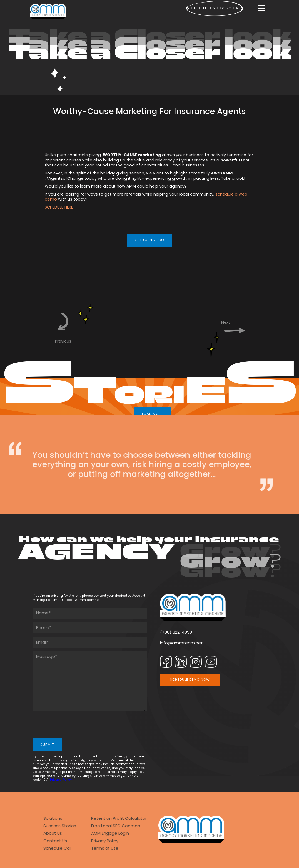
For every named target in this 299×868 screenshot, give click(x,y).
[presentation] (75, 725)
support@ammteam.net (81, 600)
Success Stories (60, 826)
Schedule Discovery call (215, 8)
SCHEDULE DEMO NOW (190, 680)
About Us (53, 833)
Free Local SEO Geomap (116, 826)
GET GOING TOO (149, 240)
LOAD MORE (152, 414)
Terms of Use (105, 848)
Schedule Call (57, 848)
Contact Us (55, 841)
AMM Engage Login (110, 833)
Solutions (53, 818)
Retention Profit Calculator (119, 818)
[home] (48, 11)
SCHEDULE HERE (59, 207)
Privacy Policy (61, 780)
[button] (262, 8)
